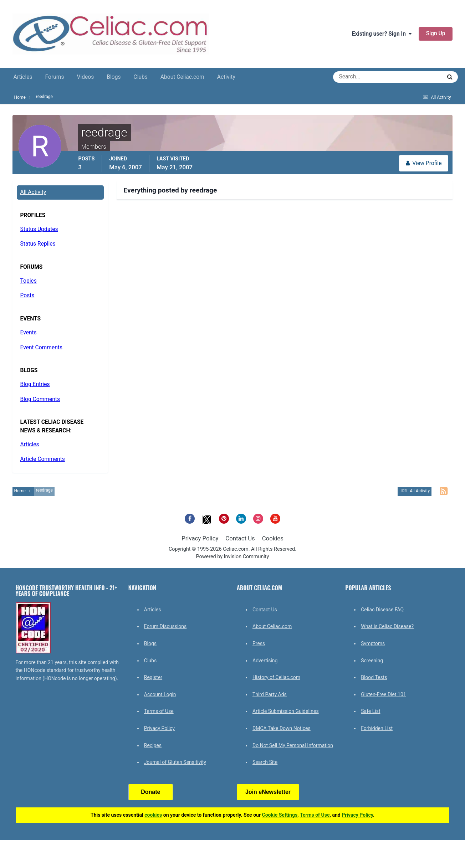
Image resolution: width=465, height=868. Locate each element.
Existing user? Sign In (382, 34)
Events (29, 333)
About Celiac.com (182, 77)
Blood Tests (374, 677)
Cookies (273, 538)
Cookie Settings (280, 815)
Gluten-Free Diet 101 (383, 694)
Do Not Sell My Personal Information (293, 745)
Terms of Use (159, 711)
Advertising (265, 661)
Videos (86, 77)
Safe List (371, 711)
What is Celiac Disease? (387, 626)
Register (153, 677)
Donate (150, 792)
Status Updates (39, 229)
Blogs (114, 77)
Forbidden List (377, 728)
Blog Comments (40, 399)
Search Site (265, 762)
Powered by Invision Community (233, 557)
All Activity (33, 192)
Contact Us (240, 538)
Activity (226, 77)
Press (259, 643)
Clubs (141, 77)
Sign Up (436, 34)
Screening (372, 661)
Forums (55, 77)
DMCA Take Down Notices (282, 728)
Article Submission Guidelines (286, 711)
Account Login (160, 694)
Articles (23, 77)
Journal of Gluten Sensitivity (175, 762)
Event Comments (41, 348)
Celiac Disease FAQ (382, 610)
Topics (29, 281)
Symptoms (373, 643)
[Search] (362, 77)
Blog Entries (35, 384)
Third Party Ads (270, 694)
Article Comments (43, 459)
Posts (27, 296)
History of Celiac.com (276, 677)
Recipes (153, 745)
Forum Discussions (165, 626)
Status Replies (38, 244)
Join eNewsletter (268, 792)
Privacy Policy (200, 538)
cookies (153, 815)
